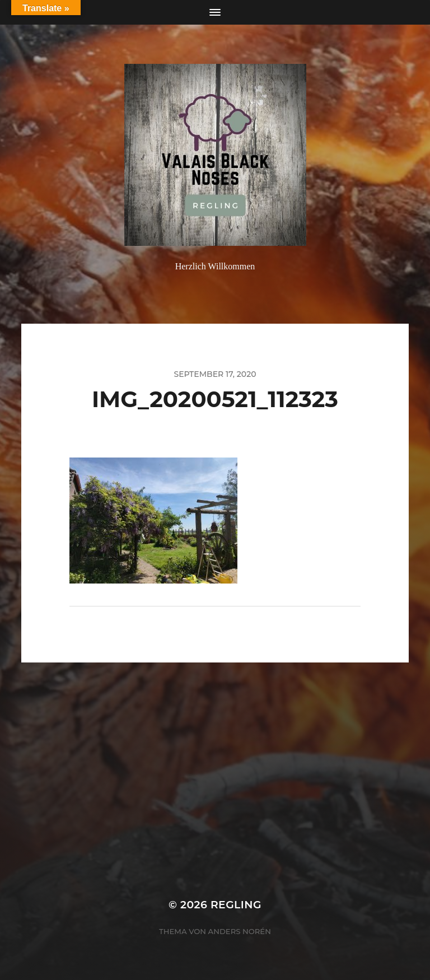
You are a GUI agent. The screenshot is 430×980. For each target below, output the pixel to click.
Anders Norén (240, 931)
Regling (236, 905)
